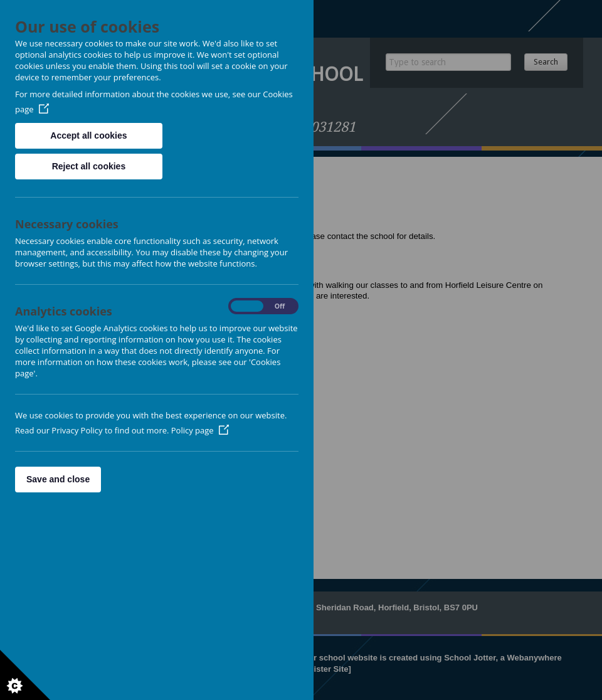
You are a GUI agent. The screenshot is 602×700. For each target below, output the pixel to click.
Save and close (58, 479)
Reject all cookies (89, 166)
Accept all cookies (88, 135)
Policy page (200, 430)
